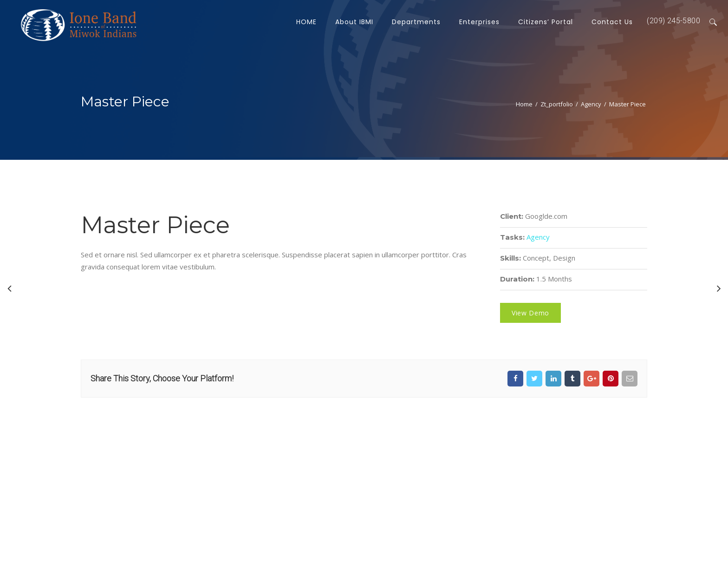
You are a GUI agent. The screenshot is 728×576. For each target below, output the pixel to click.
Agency (591, 104)
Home (524, 104)
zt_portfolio (557, 104)
